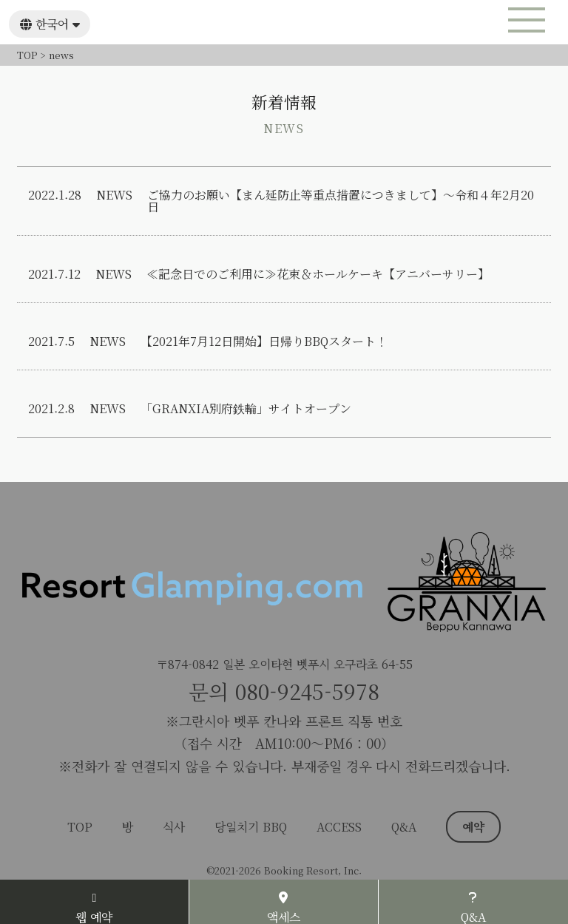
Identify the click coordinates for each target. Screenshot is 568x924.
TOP (80, 827)
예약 (473, 827)
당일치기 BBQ (251, 827)
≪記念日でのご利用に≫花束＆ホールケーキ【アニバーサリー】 (318, 274)
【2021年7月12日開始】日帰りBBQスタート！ (264, 342)
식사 (174, 827)
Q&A (404, 827)
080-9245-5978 (307, 691)
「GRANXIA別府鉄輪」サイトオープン (246, 409)
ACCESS (339, 827)
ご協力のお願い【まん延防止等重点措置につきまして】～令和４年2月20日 (341, 201)
